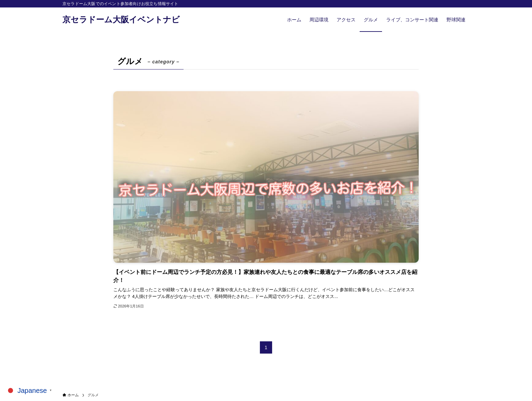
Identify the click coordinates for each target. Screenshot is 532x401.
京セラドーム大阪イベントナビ (121, 20)
